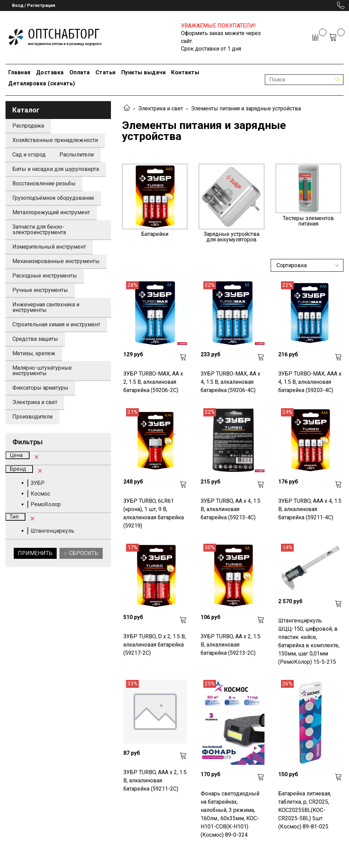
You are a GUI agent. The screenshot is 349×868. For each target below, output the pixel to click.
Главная (19, 72)
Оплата (80, 72)
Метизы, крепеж (34, 353)
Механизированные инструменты (56, 261)
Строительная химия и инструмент (56, 324)
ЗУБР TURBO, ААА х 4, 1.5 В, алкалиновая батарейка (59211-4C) (310, 509)
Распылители (77, 155)
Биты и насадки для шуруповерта (56, 169)
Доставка (50, 72)
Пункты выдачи (144, 72)
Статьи (106, 72)
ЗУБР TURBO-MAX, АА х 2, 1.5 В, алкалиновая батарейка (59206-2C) (153, 382)
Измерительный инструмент (49, 247)
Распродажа (28, 126)
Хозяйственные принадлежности (55, 140)
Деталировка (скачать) (42, 83)
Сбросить (83, 553)
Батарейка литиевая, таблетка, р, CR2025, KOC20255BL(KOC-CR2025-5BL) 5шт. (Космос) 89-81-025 (305, 810)
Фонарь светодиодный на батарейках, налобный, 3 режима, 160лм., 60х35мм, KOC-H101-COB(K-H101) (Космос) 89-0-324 (230, 814)
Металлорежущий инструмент (51, 212)
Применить (35, 553)
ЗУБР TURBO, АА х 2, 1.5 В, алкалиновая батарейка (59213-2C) (230, 645)
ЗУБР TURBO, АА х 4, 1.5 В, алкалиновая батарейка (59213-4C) (230, 509)
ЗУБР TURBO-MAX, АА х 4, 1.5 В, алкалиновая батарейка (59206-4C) (230, 382)
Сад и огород (29, 155)
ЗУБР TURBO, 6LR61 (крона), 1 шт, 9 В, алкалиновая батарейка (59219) (154, 513)
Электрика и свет (161, 108)
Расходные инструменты (45, 276)
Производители (32, 417)
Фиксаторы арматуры (40, 388)
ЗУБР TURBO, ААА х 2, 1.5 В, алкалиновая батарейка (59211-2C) (155, 780)
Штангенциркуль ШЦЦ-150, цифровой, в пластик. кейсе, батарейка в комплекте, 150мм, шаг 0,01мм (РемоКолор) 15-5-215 (309, 641)
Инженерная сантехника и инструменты (46, 307)
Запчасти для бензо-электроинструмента (39, 230)
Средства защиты (35, 339)
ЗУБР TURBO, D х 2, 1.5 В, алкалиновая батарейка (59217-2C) (155, 645)
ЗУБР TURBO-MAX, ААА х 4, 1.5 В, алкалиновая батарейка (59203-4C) (310, 382)
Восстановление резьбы (44, 183)
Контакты (185, 72)
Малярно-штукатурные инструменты (42, 371)
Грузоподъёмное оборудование (53, 198)
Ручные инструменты (40, 290)
